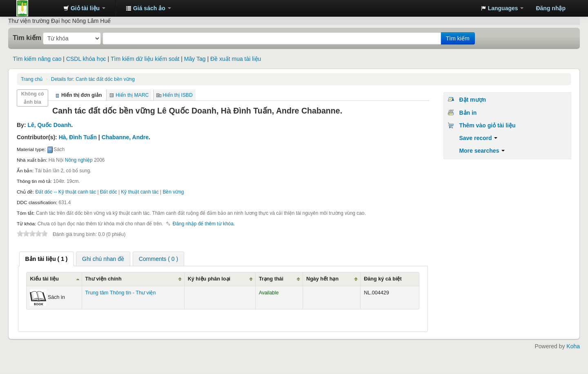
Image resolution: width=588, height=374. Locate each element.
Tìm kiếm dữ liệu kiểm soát (145, 59)
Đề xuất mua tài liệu (236, 59)
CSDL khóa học (86, 59)
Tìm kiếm (27, 38)
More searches (482, 151)
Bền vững (173, 192)
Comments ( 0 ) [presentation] (158, 259)
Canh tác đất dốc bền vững (93, 79)
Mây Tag (195, 59)
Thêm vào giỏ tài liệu (487, 125)
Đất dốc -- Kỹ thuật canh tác (66, 192)
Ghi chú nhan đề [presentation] (103, 259)
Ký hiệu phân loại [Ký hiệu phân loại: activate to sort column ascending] (209, 279)
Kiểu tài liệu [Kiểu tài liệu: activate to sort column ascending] (44, 279)
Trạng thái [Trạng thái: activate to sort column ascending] (271, 279)
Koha (573, 346)
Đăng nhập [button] (551, 8)
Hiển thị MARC (132, 95)
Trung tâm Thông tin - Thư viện (37, 8)
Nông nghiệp (79, 160)
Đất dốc (109, 192)
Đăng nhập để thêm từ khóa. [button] (204, 224)
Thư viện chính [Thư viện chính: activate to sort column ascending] (104, 279)
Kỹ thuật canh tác (140, 192)
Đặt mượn (472, 100)
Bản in (468, 113)
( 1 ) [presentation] (47, 259)
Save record (478, 138)
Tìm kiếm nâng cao (37, 59)
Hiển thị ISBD (178, 95)
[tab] (47, 259)
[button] (84, 8)
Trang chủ (32, 79)
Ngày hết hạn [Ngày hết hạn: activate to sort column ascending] (322, 279)
